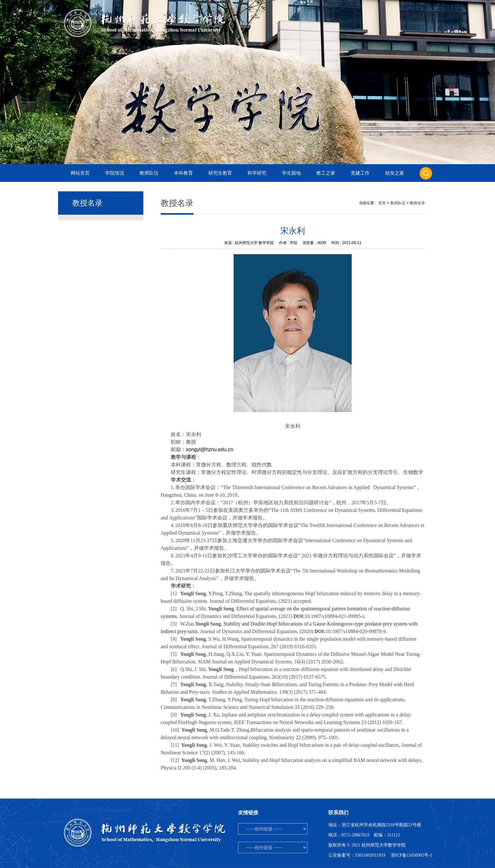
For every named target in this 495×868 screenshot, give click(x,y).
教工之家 (326, 173)
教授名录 (417, 203)
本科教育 (183, 173)
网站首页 (80, 173)
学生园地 (291, 173)
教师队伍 (149, 173)
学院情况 (115, 173)
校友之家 (395, 173)
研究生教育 (220, 173)
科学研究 (257, 173)
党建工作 (360, 173)
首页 (382, 203)
